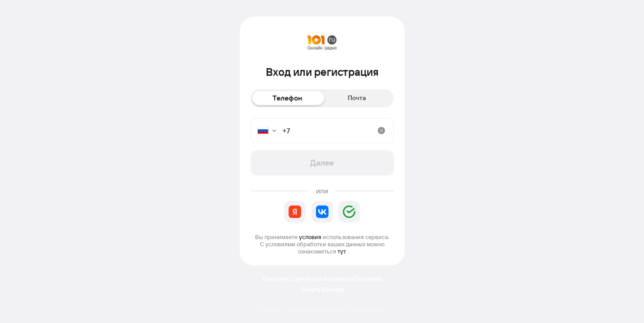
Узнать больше (322, 290)
